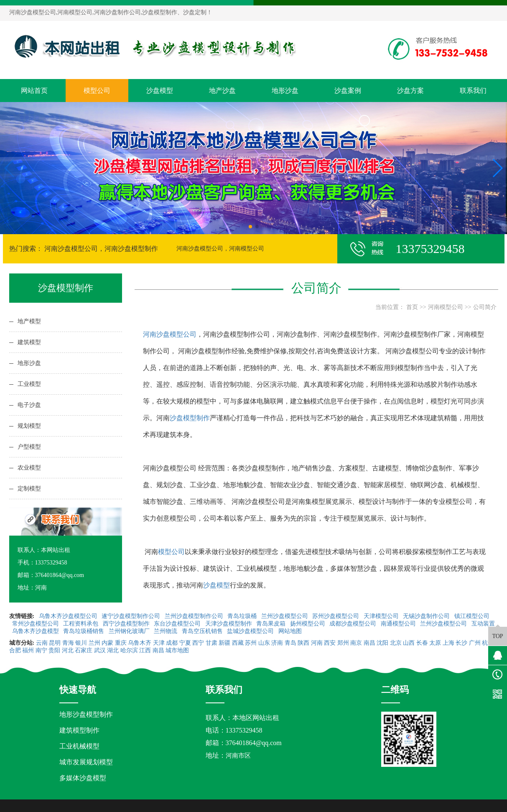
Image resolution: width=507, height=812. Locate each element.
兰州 (94, 643)
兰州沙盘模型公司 (285, 616)
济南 (277, 643)
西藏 (238, 643)
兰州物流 (166, 631)
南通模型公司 (399, 624)
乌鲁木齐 (140, 643)
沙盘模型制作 (190, 418)
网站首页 (34, 91)
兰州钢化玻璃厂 (130, 631)
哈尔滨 (129, 650)
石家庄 (84, 650)
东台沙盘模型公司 (178, 624)
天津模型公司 (382, 616)
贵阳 (54, 650)
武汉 (100, 650)
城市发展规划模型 (86, 762)
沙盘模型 (160, 91)
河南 (317, 643)
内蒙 (107, 643)
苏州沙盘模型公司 (336, 616)
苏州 (251, 643)
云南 (42, 643)
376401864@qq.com (254, 743)
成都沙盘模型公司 (354, 624)
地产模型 (29, 321)
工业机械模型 (79, 746)
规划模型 (29, 426)
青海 (68, 643)
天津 (159, 643)
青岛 (290, 643)
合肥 (15, 650)
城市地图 (177, 650)
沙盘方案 (410, 91)
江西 (145, 650)
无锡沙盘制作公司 (427, 616)
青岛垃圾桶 (243, 616)
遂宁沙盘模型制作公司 (132, 616)
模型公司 (97, 91)
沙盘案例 (348, 91)
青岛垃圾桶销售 (84, 631)
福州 (28, 650)
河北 (68, 650)
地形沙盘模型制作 (86, 714)
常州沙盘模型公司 (36, 624)
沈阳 (382, 643)
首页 (412, 307)
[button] (250, 227)
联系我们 (473, 91)
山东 (264, 643)
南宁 (41, 650)
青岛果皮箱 (272, 624)
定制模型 (29, 489)
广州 (475, 643)
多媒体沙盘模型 (83, 778)
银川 (81, 643)
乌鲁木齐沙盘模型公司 (69, 616)
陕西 (303, 643)
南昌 (369, 643)
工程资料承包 (82, 624)
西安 (330, 643)
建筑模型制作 (79, 730)
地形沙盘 (285, 91)
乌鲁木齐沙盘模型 (36, 631)
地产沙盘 (222, 91)
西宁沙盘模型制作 (127, 624)
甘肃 (211, 643)
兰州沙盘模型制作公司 (195, 616)
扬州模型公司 (308, 624)
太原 (435, 643)
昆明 (55, 643)
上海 (448, 643)
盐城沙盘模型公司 (251, 631)
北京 (396, 643)
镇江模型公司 (472, 616)
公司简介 (485, 307)
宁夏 (185, 643)
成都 (172, 643)
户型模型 (29, 447)
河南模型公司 (446, 307)
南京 (356, 643)
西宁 (198, 643)
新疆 (224, 643)
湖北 (113, 650)
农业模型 (29, 468)
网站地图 (291, 631)
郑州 (343, 643)
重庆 (121, 643)
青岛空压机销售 (203, 631)
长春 (422, 643)
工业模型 (29, 384)
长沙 (461, 643)
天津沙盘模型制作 (229, 624)
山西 (409, 643)
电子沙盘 (29, 405)
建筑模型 (29, 342)
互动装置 (483, 624)
